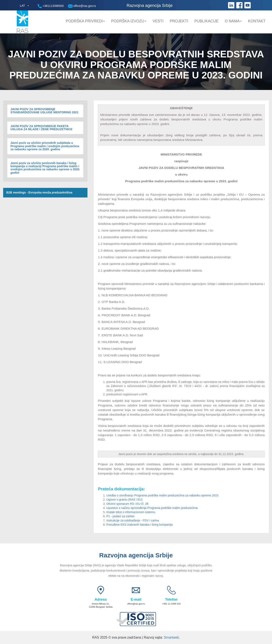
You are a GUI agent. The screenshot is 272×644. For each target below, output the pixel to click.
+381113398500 (51, 6)
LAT (22, 6)
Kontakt (257, 21)
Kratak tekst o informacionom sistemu (131, 512)
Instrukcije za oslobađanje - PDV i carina (133, 520)
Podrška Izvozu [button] (129, 21)
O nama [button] (233, 21)
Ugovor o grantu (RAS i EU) (124, 500)
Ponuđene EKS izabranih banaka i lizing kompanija (139, 525)
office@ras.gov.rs (82, 6)
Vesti (158, 21)
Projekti (179, 21)
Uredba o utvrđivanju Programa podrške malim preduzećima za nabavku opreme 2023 (162, 495)
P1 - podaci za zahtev (120, 516)
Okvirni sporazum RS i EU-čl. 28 (127, 504)
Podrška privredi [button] (85, 21)
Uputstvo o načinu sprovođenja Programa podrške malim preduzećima (152, 508)
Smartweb (171, 637)
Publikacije (206, 21)
